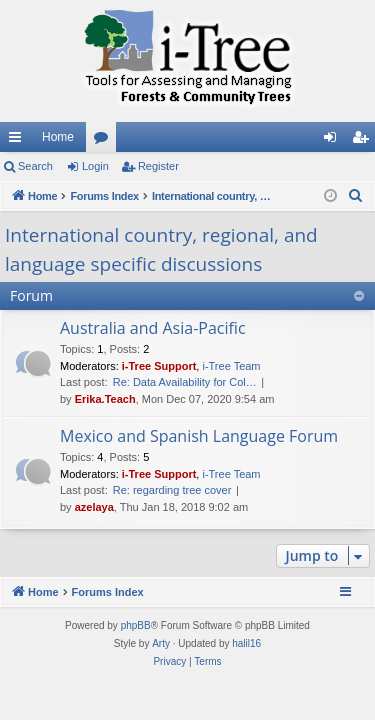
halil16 (246, 643)
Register (158, 166)
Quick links (19, 141)
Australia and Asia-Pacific (153, 328)
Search (35, 166)
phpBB (136, 625)
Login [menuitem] (334, 141)
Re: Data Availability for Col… (185, 382)
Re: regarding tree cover (172, 490)
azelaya (94, 507)
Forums (105, 141)
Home (58, 137)
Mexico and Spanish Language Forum (199, 436)
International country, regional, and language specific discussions (161, 249)
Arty (161, 643)
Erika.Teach (105, 399)
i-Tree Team (231, 366)
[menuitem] (356, 196)
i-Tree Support (159, 366)
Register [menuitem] (364, 141)
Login (95, 166)
